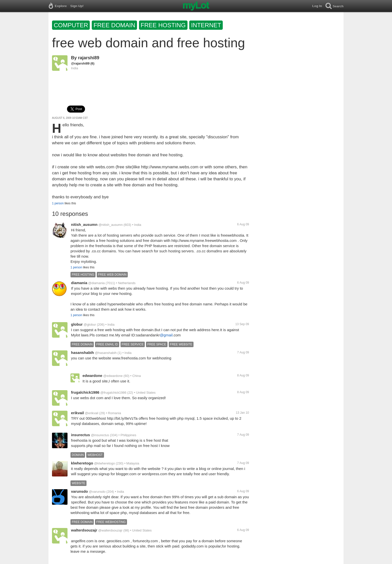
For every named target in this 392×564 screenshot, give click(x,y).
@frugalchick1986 (113, 393)
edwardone (92, 376)
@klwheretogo (104, 463)
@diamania (96, 283)
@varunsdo (97, 492)
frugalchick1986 (85, 392)
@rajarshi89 (80, 63)
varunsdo (79, 491)
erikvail (77, 413)
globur (77, 324)
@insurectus (100, 435)
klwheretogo (82, 463)
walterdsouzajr (84, 530)
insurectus (80, 435)
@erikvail (92, 413)
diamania (79, 283)
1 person (58, 203)
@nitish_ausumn (111, 225)
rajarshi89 (89, 58)
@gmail (166, 335)
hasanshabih (82, 353)
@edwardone (113, 376)
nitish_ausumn (84, 224)
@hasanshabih (106, 353)
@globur (90, 325)
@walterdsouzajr (110, 530)
